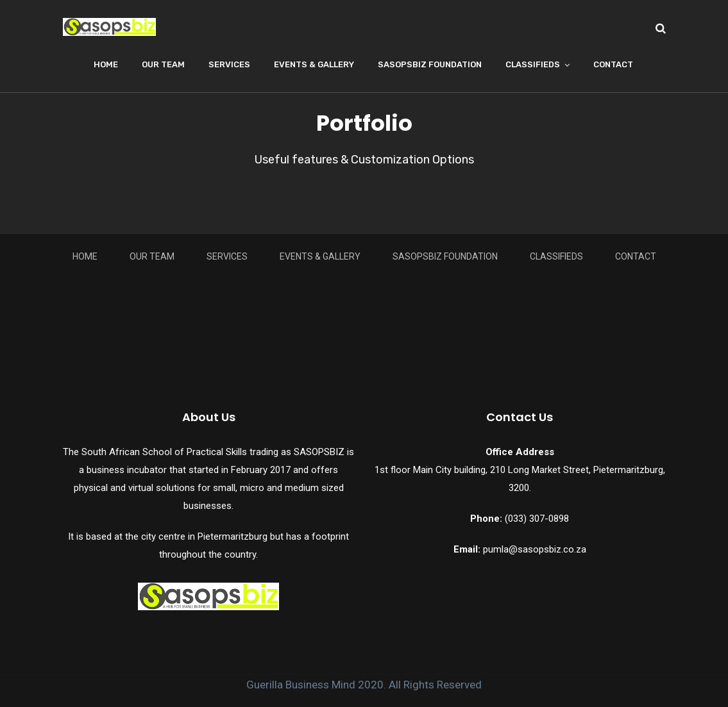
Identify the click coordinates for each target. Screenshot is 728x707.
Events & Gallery (314, 64)
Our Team (163, 64)
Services (229, 64)
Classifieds (533, 64)
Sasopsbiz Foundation (430, 64)
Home (106, 64)
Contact (613, 64)
